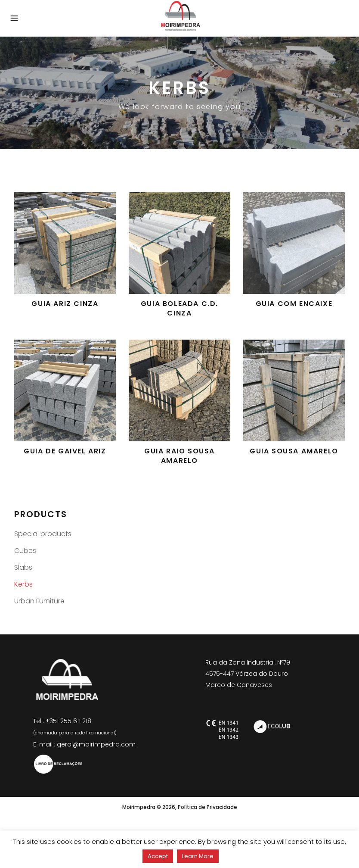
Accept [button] (158, 856)
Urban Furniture (39, 601)
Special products (43, 534)
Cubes (25, 551)
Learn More (198, 856)
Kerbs (23, 584)
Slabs (23, 567)
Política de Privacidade (207, 807)
